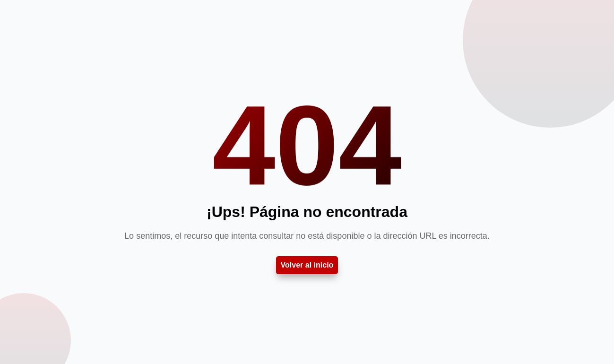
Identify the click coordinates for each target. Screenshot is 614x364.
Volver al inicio (307, 265)
